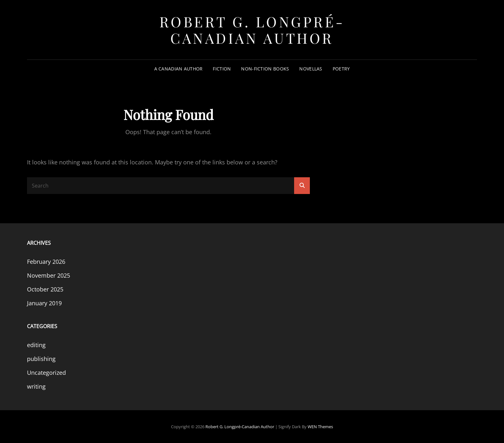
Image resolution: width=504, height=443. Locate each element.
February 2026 (46, 262)
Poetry (341, 69)
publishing (41, 359)
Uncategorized (46, 373)
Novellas (311, 69)
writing (36, 386)
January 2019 (44, 303)
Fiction (222, 69)
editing (36, 345)
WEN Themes (320, 427)
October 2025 (45, 289)
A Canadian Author (179, 69)
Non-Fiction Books (265, 69)
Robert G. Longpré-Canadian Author (252, 30)
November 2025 (49, 275)
